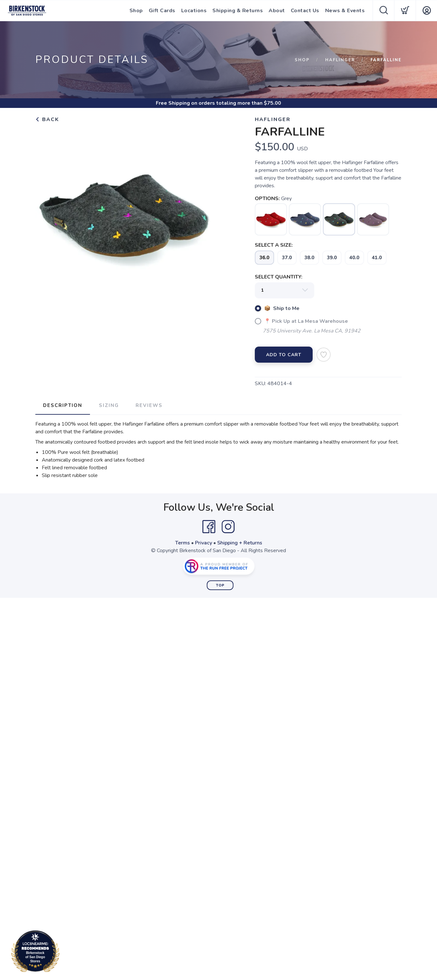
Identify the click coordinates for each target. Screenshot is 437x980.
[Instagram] (228, 527)
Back (47, 119)
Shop (136, 11)
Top (220, 585)
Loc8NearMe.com (63, 952)
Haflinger (340, 60)
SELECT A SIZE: (274, 245)
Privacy (204, 543)
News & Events (345, 11)
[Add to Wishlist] (324, 355)
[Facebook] (209, 527)
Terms (183, 543)
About (277, 11)
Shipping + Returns (240, 543)
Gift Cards (162, 11)
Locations (194, 11)
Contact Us (305, 11)
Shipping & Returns (238, 11)
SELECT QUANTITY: (279, 277)
